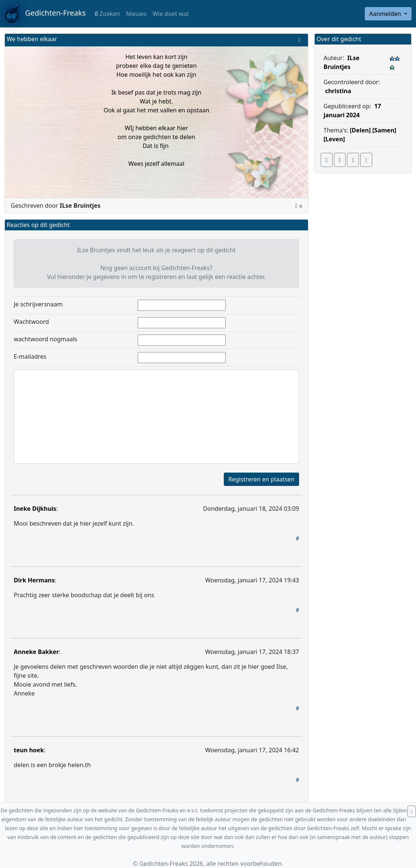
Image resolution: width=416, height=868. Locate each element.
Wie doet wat (171, 14)
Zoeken (107, 14)
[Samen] (384, 130)
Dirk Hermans (34, 580)
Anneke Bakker (36, 652)
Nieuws (136, 14)
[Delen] (361, 130)
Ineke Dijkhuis (35, 509)
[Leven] (334, 139)
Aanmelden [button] (386, 14)
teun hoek (29, 750)
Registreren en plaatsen (261, 479)
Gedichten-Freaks (45, 14)
